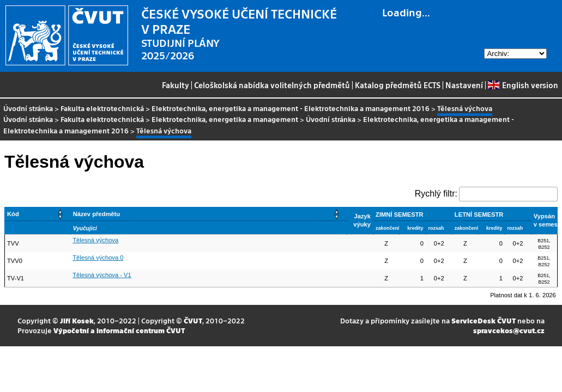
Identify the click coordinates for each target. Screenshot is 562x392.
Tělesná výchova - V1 (102, 275)
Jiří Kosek (77, 320)
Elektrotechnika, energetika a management (225, 119)
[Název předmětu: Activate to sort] (209, 214)
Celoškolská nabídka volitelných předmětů (272, 85)
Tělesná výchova (95, 240)
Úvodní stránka (28, 108)
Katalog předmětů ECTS (398, 85)
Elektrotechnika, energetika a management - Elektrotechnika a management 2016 (291, 108)
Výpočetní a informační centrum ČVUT (119, 330)
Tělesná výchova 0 (98, 258)
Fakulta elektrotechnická (102, 108)
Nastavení (464, 85)
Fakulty (176, 85)
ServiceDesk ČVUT (484, 320)
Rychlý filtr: (436, 194)
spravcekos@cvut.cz (509, 330)
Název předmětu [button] (96, 214)
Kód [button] (13, 214)
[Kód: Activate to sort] (38, 214)
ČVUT (193, 320)
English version (523, 85)
